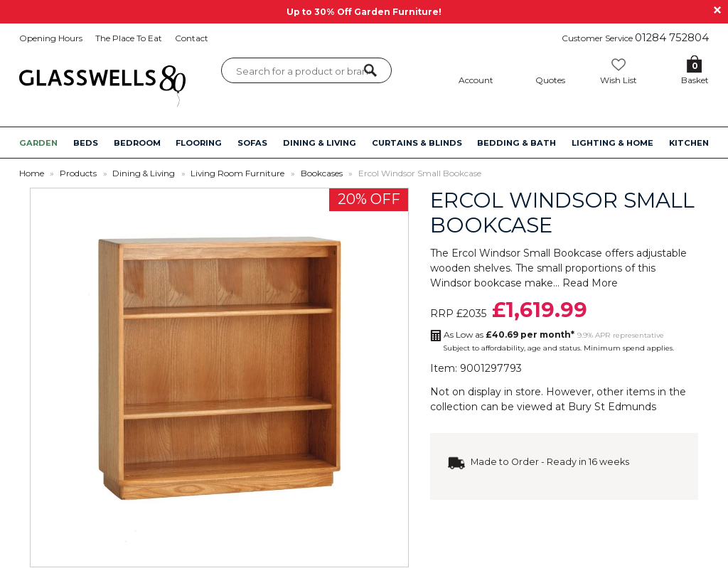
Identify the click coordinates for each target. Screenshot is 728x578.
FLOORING (199, 143)
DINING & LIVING (320, 143)
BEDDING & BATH (516, 143)
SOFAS (252, 143)
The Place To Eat (129, 38)
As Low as (509, 335)
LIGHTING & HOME (612, 143)
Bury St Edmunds (612, 407)
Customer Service (635, 38)
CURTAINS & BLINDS (417, 143)
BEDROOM (137, 143)
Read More (590, 283)
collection (454, 407)
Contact (192, 38)
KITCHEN (689, 143)
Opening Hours (51, 38)
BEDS (86, 143)
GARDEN (38, 143)
